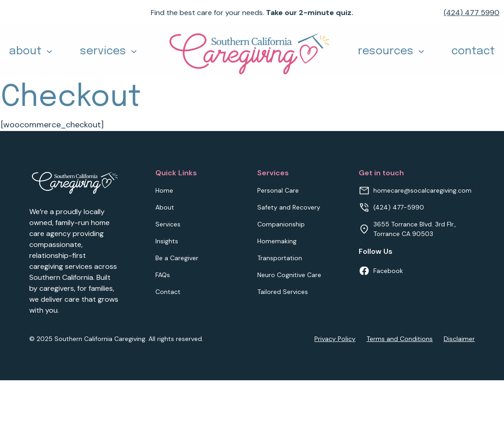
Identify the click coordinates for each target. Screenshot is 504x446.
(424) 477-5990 (399, 207)
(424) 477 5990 (472, 13)
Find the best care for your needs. (252, 13)
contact (473, 51)
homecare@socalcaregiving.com (422, 190)
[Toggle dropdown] (49, 52)
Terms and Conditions (400, 339)
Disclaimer (459, 339)
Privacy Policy (335, 339)
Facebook (388, 271)
